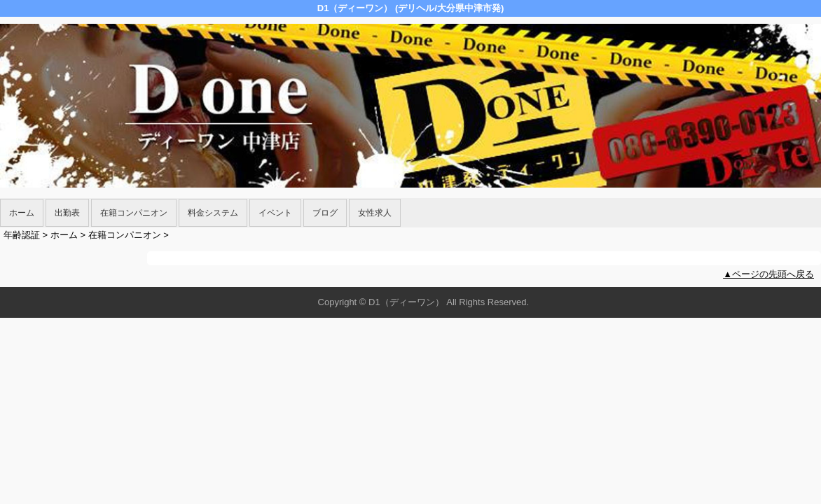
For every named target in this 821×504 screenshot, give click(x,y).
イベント (275, 213)
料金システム (213, 213)
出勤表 (67, 213)
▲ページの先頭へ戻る (768, 274)
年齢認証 (22, 235)
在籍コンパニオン (134, 213)
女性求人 (375, 213)
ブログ (325, 213)
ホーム (22, 213)
